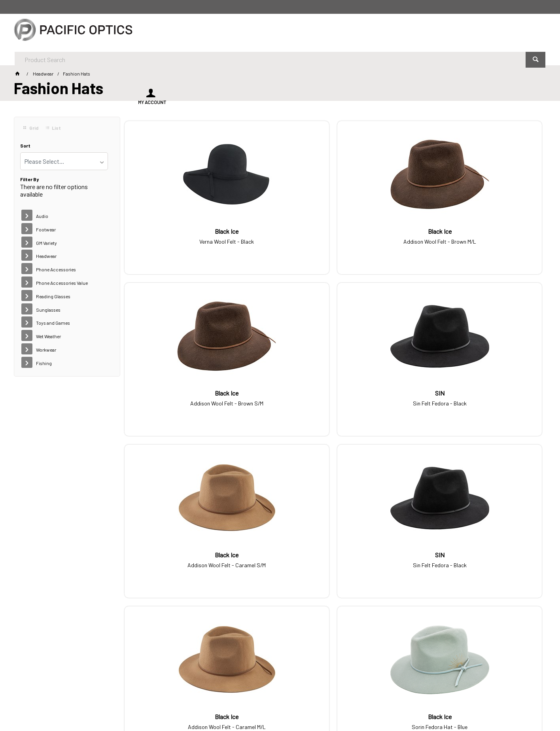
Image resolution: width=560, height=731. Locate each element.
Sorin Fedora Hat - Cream (280, 538)
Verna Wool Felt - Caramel (386, 538)
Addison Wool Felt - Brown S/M (386, 229)
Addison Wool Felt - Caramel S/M (174, 384)
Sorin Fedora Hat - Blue (493, 384)
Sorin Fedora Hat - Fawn (493, 538)
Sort (25, 146)
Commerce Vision (186, 703)
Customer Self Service (132, 703)
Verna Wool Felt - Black (174, 229)
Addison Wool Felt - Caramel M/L (386, 384)
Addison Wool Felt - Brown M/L (280, 229)
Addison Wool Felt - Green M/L (173, 538)
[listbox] (64, 161)
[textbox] (258, 32)
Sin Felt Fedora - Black (493, 229)
